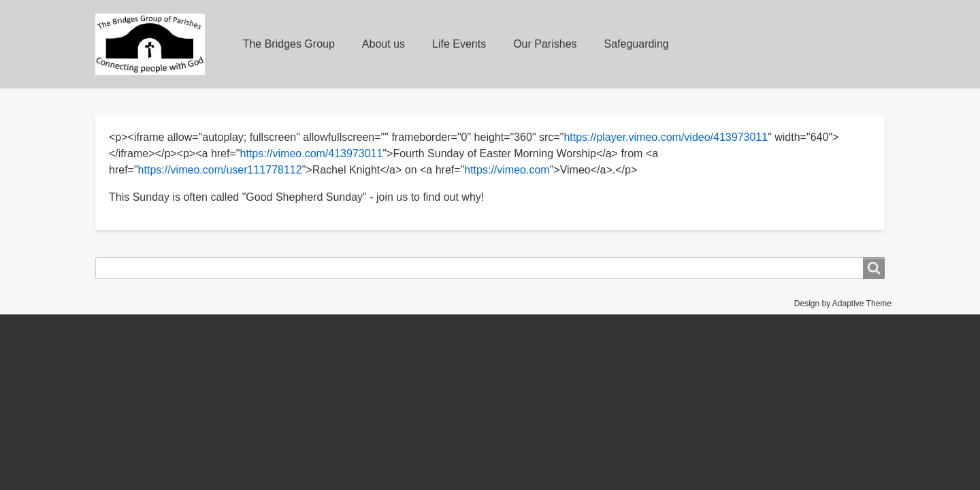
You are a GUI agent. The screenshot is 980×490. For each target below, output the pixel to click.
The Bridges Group (289, 44)
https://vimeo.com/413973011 (311, 153)
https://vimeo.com (507, 170)
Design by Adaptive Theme (843, 304)
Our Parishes (545, 44)
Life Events (459, 44)
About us (383, 44)
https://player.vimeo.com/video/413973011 (666, 137)
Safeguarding (637, 44)
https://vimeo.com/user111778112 (220, 170)
